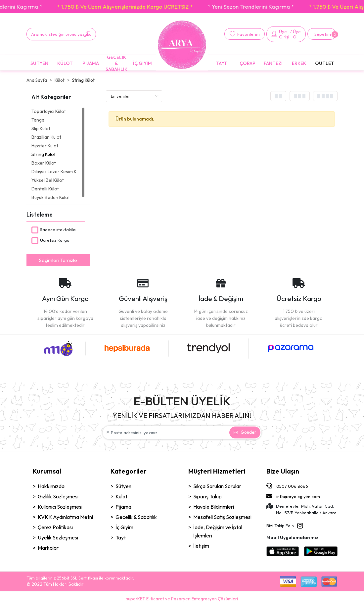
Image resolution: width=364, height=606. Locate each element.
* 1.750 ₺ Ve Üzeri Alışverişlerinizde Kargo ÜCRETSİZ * (145, 6)
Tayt (121, 537)
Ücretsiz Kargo (55, 240)
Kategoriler (129, 471)
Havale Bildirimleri (214, 507)
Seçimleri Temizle (58, 260)
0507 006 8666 (287, 486)
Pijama (123, 507)
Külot (121, 496)
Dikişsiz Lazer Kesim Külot (54, 172)
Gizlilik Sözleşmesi (58, 496)
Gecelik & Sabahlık (136, 517)
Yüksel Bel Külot (48, 180)
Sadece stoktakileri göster (66, 229)
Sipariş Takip (207, 496)
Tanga (38, 120)
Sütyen (123, 486)
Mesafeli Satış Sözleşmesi (222, 517)
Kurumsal (47, 471)
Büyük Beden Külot (51, 197)
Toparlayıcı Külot (49, 111)
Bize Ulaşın (283, 471)
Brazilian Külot (46, 137)
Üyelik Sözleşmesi (58, 537)
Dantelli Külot (45, 189)
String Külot (44, 154)
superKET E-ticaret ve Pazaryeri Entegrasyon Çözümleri (182, 599)
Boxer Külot (44, 163)
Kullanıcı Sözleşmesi (60, 507)
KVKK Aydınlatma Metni (65, 517)
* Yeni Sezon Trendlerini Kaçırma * (271, 6)
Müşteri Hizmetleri (217, 471)
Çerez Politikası (55, 527)
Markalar (48, 548)
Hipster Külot (45, 146)
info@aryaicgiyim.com (293, 496)
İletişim (201, 546)
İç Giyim (124, 527)
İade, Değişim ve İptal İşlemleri (218, 531)
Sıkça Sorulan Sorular (217, 486)
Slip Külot (41, 128)
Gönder (245, 432)
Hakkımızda (51, 486)
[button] (322, 34)
